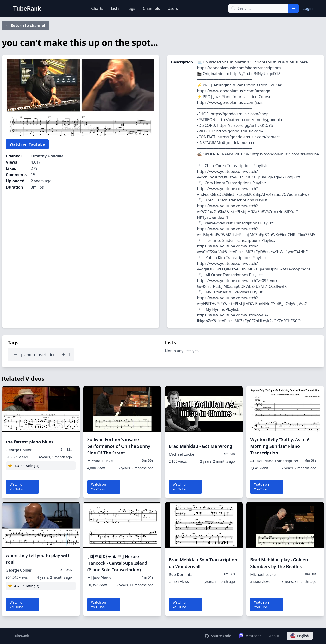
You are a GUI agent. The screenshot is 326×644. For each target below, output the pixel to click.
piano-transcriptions (39, 355)
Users (173, 8)
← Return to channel (25, 25)
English (300, 636)
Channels (151, 8)
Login (308, 8)
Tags (131, 8)
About (274, 636)
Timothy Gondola (47, 156)
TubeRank (21, 636)
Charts (97, 8)
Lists (115, 8)
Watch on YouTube (27, 144)
